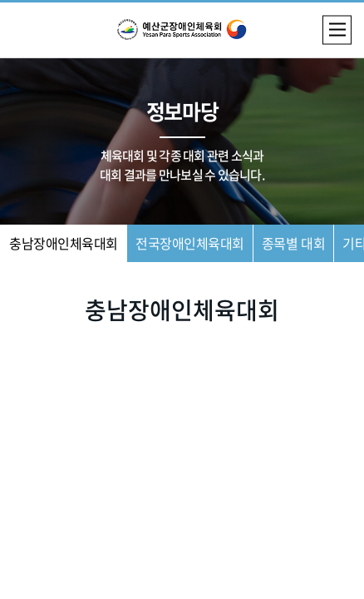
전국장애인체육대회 (190, 243)
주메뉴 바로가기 (0, 0)
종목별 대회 (293, 243)
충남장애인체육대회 (64, 243)
